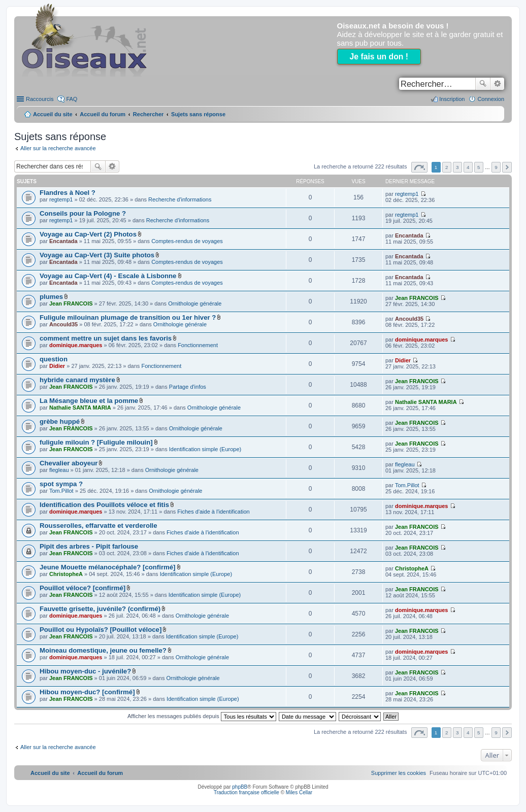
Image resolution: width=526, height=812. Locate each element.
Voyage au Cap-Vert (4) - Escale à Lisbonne (108, 276)
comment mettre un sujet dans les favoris (106, 338)
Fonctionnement (198, 345)
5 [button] (479, 167)
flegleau (59, 470)
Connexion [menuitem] (491, 99)
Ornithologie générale (195, 303)
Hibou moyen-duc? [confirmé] (87, 692)
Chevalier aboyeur (69, 463)
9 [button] (496, 167)
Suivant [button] (507, 167)
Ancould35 (63, 324)
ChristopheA (66, 574)
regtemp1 (61, 199)
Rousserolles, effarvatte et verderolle (98, 526)
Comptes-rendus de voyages (187, 241)
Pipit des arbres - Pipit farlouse (89, 546)
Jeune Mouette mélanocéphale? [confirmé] (107, 567)
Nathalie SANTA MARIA (80, 408)
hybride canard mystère (77, 380)
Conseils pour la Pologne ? (83, 213)
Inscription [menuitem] (452, 99)
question (54, 359)
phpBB (240, 787)
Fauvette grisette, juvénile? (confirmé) (100, 609)
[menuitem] (399, 773)
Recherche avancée (497, 84)
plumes (51, 297)
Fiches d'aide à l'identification (213, 512)
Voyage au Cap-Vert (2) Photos (88, 234)
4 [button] (468, 167)
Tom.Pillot (61, 491)
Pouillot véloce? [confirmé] (83, 588)
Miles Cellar (299, 792)
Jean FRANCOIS (71, 303)
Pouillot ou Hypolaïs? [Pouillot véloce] (101, 630)
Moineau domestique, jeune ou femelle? (103, 650)
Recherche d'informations (180, 199)
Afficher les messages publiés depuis (202, 716)
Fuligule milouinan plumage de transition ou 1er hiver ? (128, 317)
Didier (57, 366)
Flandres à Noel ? (68, 193)
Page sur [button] (419, 167)
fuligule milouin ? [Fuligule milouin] (96, 442)
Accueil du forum (103, 114)
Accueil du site (53, 114)
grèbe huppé (60, 421)
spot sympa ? (61, 484)
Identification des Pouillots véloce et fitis (104, 505)
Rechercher (483, 84)
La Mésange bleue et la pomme (89, 401)
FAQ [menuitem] (72, 99)
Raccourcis (40, 99)
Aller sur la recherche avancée (58, 148)
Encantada (63, 241)
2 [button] (447, 167)
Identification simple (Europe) (205, 449)
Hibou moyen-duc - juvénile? (85, 671)
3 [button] (457, 167)
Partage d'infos (188, 387)
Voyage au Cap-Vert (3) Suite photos (97, 255)
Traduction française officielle (246, 792)
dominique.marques (76, 345)
